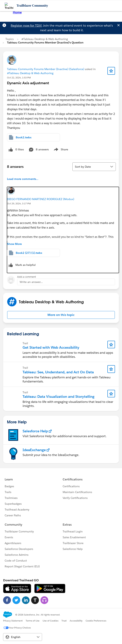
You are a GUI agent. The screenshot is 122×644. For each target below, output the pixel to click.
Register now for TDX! (26, 26)
